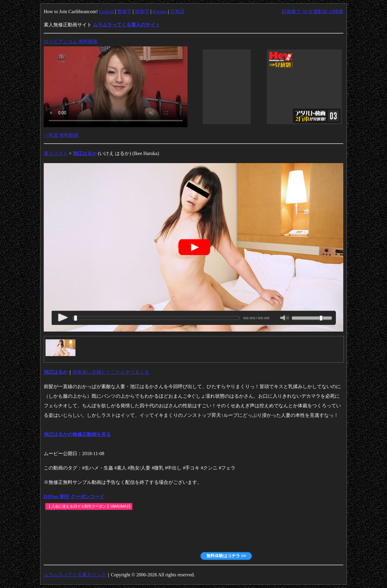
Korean (160, 12)
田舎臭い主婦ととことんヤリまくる (111, 372)
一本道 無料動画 (61, 135)
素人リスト (56, 153)
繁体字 (124, 12)
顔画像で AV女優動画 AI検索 (312, 12)
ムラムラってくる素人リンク (75, 575)
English (106, 12)
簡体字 (142, 12)
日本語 (177, 12)
